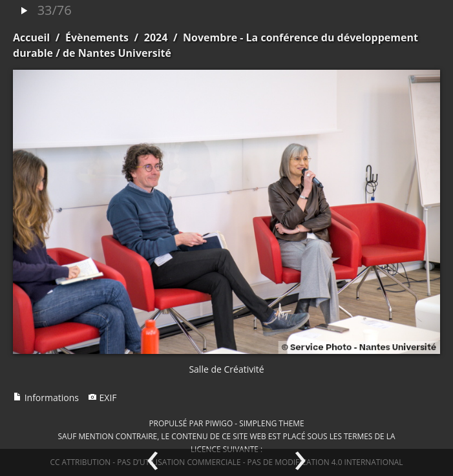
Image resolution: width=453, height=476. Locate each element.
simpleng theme (271, 423)
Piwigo (219, 423)
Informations (46, 398)
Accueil (31, 37)
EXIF (102, 398)
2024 (156, 37)
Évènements (97, 37)
